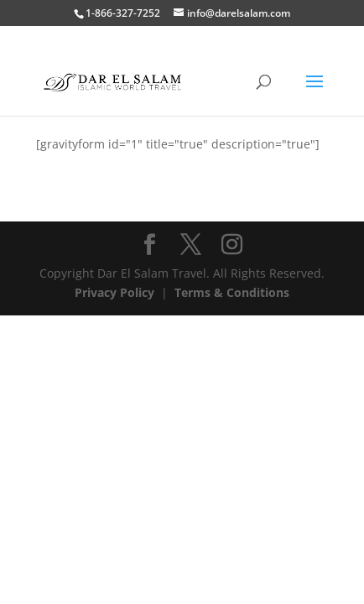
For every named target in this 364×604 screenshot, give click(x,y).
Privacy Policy (114, 292)
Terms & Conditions (232, 292)
